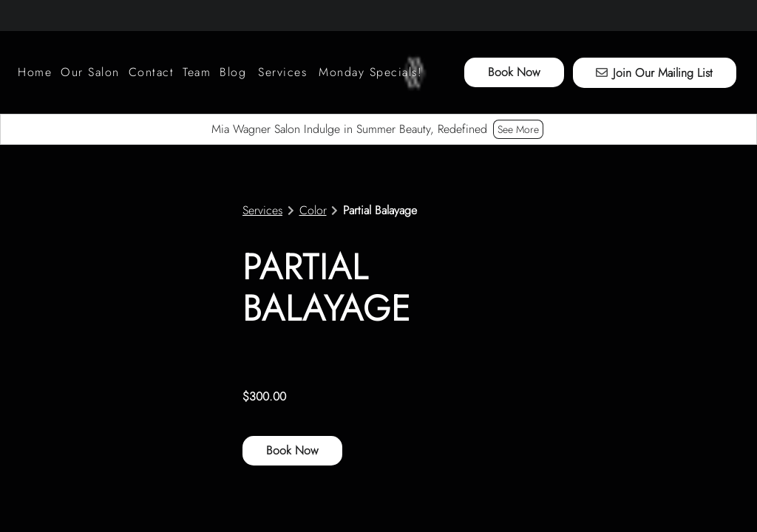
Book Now (514, 72)
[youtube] (99, 15)
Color (313, 211)
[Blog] (233, 72)
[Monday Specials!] (370, 72)
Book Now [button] (292, 450)
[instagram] (25, 15)
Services (262, 211)
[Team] (197, 72)
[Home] (37, 72)
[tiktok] (46, 15)
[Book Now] (514, 72)
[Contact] (152, 72)
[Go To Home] (414, 72)
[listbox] (90, 72)
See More (518, 129)
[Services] (282, 72)
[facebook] (72, 15)
